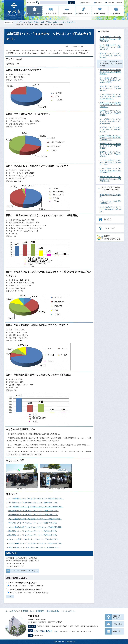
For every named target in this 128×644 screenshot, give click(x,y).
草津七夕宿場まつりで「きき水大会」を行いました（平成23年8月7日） (34, 547)
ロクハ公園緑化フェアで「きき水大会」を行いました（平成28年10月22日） (36, 498)
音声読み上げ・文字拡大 (113, 2)
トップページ (20, 22)
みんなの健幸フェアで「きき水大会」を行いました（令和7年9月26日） (110, 39)
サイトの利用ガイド (13, 611)
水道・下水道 (46, 22)
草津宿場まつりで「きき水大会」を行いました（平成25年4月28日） (33, 531)
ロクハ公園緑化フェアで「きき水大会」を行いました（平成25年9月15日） (35, 527)
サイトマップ (85, 2)
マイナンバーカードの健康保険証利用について (110, 202)
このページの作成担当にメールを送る (24, 571)
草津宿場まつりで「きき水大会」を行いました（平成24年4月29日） (33, 535)
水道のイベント (59, 22)
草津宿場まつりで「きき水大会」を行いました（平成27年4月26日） (33, 515)
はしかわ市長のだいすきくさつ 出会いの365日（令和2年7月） (110, 209)
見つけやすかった (16, 593)
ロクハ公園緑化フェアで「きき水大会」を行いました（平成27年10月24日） (36, 507)
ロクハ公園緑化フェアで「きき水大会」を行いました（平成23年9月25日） (35, 543)
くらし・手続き (33, 22)
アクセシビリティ (69, 611)
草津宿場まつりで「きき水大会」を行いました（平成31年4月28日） (110, 55)
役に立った (14, 586)
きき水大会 (71, 22)
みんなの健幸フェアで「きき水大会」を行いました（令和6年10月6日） (110, 47)
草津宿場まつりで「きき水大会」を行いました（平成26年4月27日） (33, 523)
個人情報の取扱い (53, 611)
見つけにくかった (42, 593)
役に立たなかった (37, 586)
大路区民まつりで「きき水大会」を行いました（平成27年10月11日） (33, 511)
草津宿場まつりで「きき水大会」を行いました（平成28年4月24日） (33, 503)
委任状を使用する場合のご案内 (110, 196)
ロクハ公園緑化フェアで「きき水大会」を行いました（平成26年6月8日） (35, 519)
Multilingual (98, 2)
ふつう (24, 586)
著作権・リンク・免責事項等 (33, 611)
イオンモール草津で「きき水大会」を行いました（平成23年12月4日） (34, 539)
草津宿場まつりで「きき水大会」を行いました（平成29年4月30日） (110, 72)
